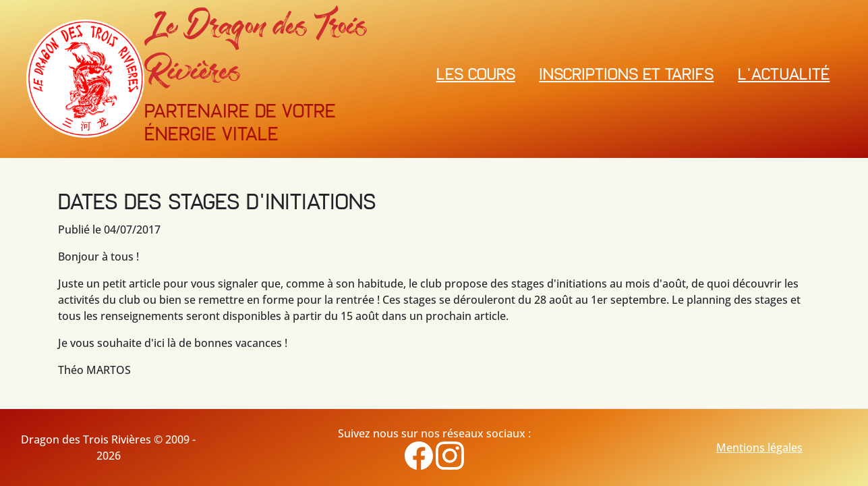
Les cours (476, 75)
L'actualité (784, 75)
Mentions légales (759, 448)
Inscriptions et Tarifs (626, 75)
